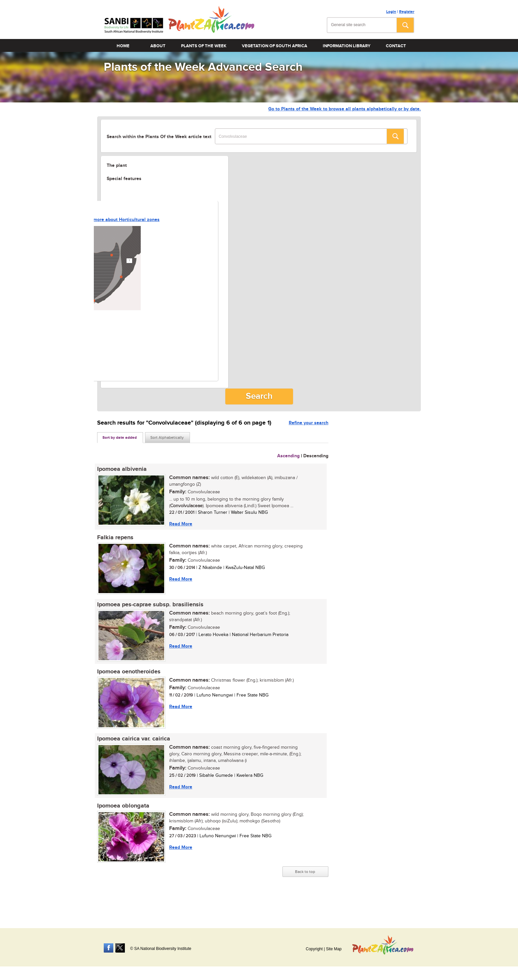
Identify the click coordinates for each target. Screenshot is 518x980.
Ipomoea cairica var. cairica (134, 739)
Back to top (305, 872)
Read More (181, 524)
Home (123, 46)
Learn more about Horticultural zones (120, 220)
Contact (396, 46)
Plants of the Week (204, 46)
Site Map (334, 949)
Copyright (314, 949)
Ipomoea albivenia (122, 469)
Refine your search (309, 423)
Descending (316, 456)
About (158, 46)
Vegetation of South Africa (275, 46)
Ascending (288, 456)
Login (391, 12)
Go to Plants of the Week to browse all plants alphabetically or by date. (345, 109)
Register (407, 12)
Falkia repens (115, 538)
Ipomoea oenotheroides (129, 672)
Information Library (347, 46)
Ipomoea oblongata (123, 806)
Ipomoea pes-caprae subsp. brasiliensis (150, 605)
